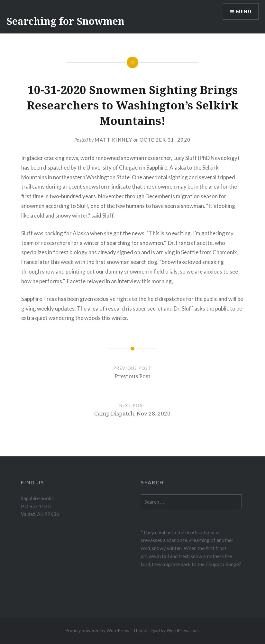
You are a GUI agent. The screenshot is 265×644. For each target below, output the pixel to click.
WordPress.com (183, 630)
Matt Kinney (114, 140)
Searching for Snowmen (65, 21)
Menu (244, 11)
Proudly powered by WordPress (97, 630)
